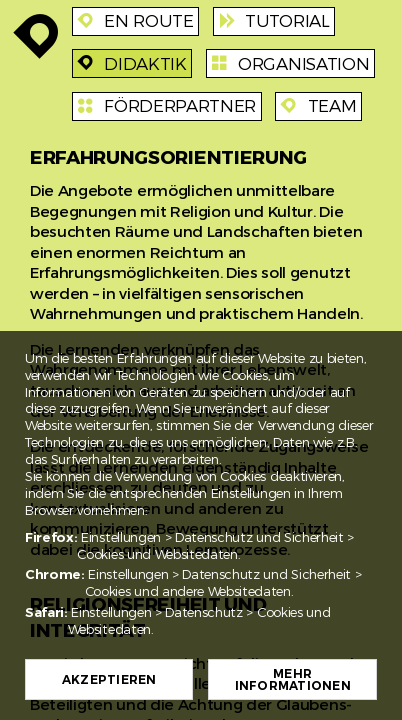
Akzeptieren (109, 680)
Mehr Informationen (293, 680)
